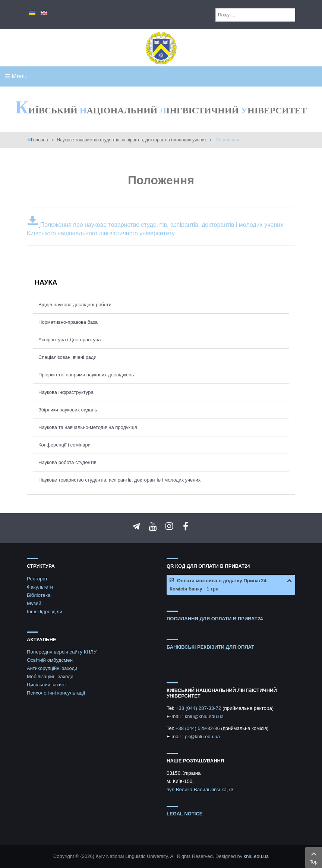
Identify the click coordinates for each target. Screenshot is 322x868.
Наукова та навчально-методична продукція (88, 427)
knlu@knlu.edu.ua (204, 716)
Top (314, 857)
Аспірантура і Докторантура (70, 340)
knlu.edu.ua (256, 856)
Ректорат (37, 579)
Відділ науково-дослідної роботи (75, 305)
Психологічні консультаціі (56, 693)
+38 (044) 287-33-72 (199, 708)
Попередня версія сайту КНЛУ (62, 652)
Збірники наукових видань (68, 410)
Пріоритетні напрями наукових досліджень (86, 375)
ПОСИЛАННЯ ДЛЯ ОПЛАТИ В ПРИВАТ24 (215, 619)
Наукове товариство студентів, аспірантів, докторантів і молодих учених (132, 140)
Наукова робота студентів (67, 462)
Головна (40, 140)
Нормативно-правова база (68, 322)
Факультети (40, 587)
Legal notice (185, 814)
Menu (16, 76)
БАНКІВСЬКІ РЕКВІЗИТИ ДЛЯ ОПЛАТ (210, 647)
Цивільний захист (47, 685)
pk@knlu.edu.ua (202, 737)
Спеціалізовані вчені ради (67, 357)
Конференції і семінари (64, 445)
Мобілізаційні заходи (50, 676)
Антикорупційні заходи (52, 668)
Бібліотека (39, 595)
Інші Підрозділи (45, 612)
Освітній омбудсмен (50, 660)
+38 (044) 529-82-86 (198, 728)
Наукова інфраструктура (66, 392)
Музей (34, 603)
